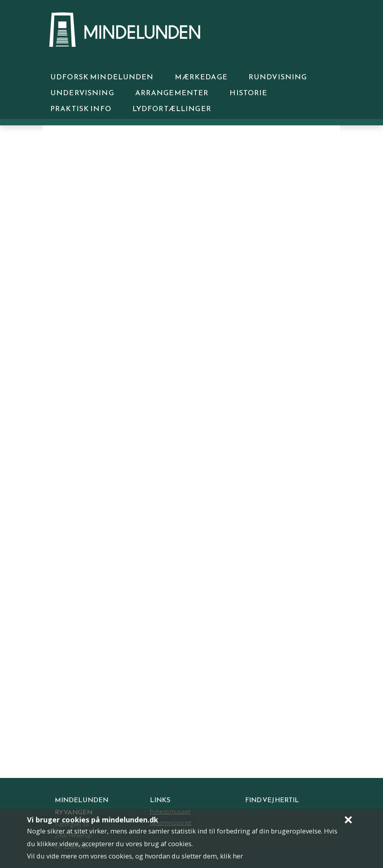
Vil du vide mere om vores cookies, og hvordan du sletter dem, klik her (135, 856)
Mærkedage (201, 77)
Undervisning (82, 93)
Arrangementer (172, 93)
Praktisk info (81, 108)
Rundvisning (278, 77)
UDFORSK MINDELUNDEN (102, 77)
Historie (248, 93)
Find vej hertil (272, 800)
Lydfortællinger (172, 108)
